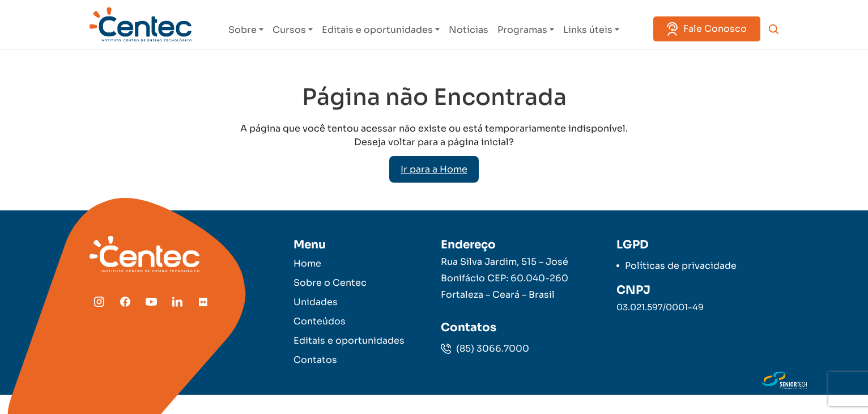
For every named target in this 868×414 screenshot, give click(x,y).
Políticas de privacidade (681, 266)
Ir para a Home (434, 169)
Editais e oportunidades (377, 30)
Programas (522, 30)
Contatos (315, 360)
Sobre (242, 30)
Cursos (289, 30)
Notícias (469, 30)
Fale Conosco (707, 29)
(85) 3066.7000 (485, 348)
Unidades (316, 302)
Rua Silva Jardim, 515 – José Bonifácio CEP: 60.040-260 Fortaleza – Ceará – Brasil (505, 278)
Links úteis (588, 30)
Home (307, 263)
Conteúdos (320, 321)
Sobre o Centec (330, 283)
